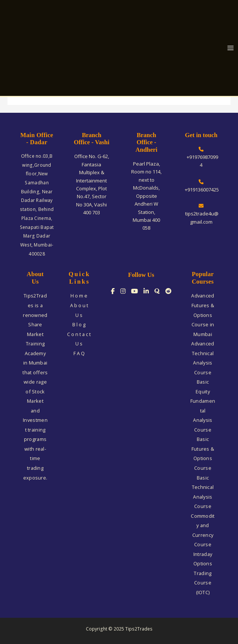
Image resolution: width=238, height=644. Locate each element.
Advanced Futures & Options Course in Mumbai (203, 315)
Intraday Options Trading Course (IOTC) (203, 573)
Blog (79, 324)
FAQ (80, 353)
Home (79, 296)
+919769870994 (201, 158)
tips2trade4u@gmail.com (201, 214)
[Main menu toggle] (231, 48)
